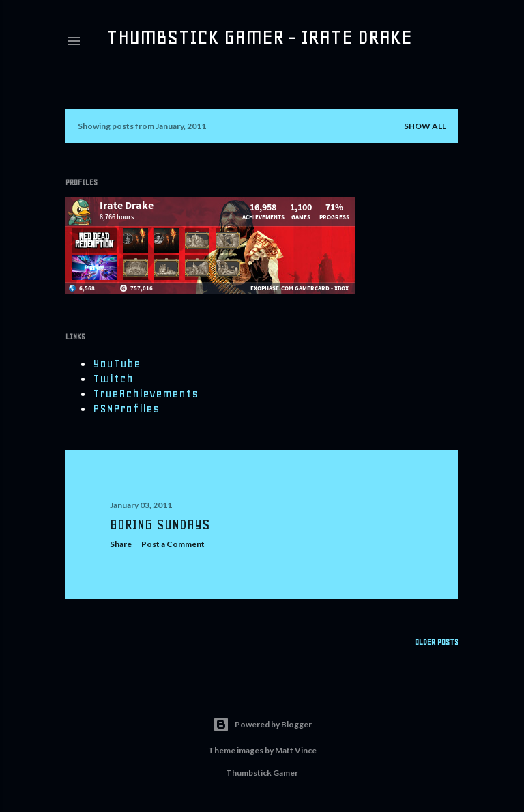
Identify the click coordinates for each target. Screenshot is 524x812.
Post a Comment (173, 544)
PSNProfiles (126, 408)
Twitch (113, 378)
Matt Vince (296, 750)
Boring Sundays (160, 524)
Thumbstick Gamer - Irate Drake (259, 37)
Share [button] (121, 544)
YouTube (117, 363)
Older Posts (437, 642)
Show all (425, 126)
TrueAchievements (146, 393)
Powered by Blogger (262, 725)
